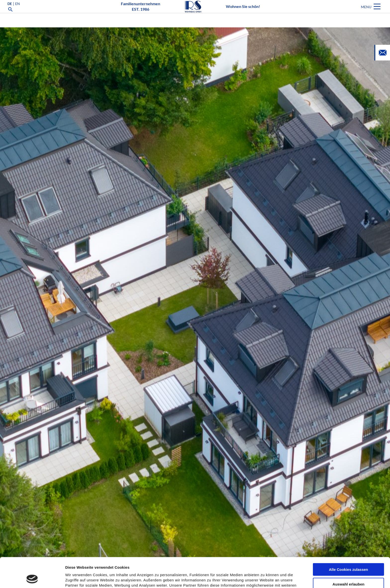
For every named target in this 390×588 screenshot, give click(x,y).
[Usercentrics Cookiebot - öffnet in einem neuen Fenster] (32, 578)
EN (18, 11)
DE (10, 11)
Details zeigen (265, 578)
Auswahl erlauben (348, 556)
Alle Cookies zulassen (348, 541)
